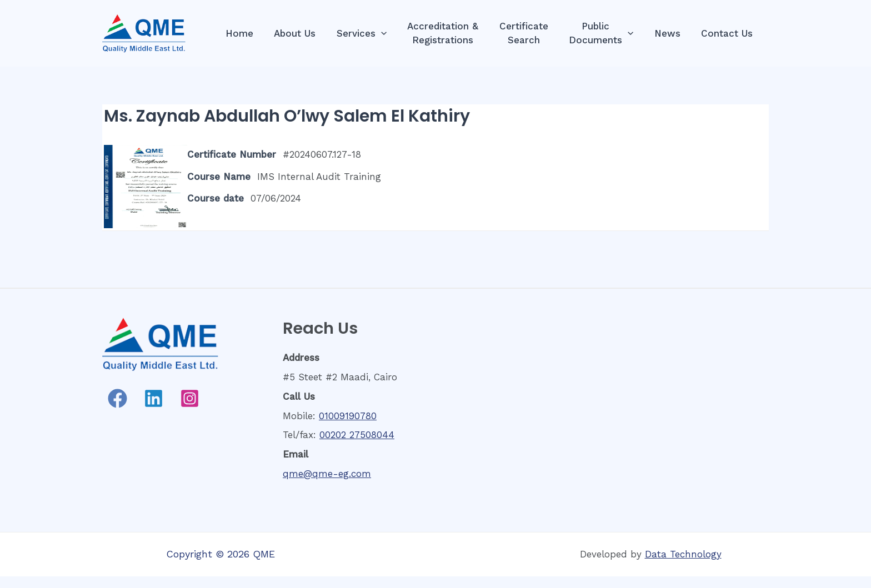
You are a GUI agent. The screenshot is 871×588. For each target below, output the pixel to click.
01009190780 (348, 416)
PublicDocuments (606, 33)
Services (372, 34)
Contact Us (728, 33)
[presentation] (392, 34)
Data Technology (683, 554)
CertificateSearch (530, 33)
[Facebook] (117, 398)
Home (254, 33)
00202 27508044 (357, 435)
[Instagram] (190, 398)
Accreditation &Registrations (452, 33)
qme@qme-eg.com (327, 474)
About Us (307, 33)
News (670, 33)
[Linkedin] (154, 398)
